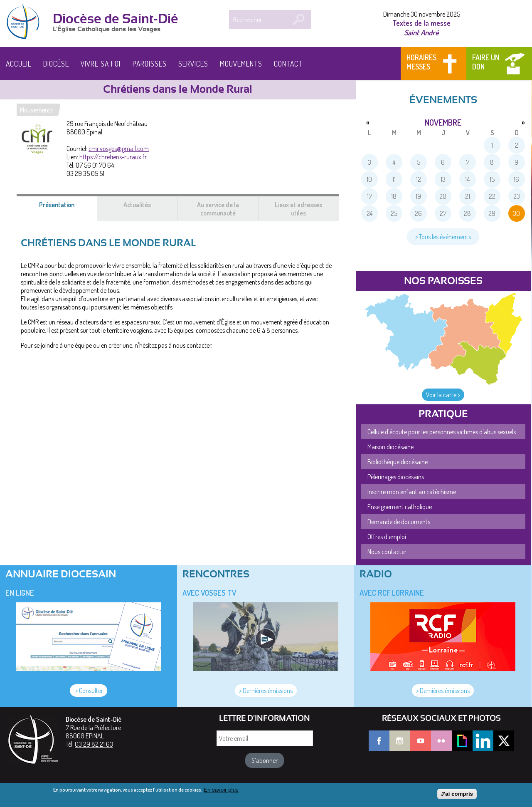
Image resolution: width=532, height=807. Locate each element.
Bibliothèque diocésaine (398, 462)
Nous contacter (387, 552)
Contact (288, 64)
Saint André (421, 32)
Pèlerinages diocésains (396, 477)
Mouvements (241, 64)
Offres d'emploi (387, 537)
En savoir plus (221, 792)
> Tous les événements (443, 237)
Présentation (67, 209)
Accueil (19, 64)
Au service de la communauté (218, 209)
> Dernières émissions (266, 691)
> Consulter (89, 691)
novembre (443, 122)
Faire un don (486, 62)
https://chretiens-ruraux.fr (113, 157)
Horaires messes (421, 62)
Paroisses (150, 64)
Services (193, 64)
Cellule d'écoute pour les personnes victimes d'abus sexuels (442, 432)
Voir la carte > (443, 395)
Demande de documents (399, 522)
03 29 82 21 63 (94, 744)
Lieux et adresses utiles (298, 209)
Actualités (137, 205)
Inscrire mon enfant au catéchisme (412, 492)
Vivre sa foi (101, 64)
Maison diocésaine (390, 447)
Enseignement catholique (400, 507)
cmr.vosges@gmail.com (119, 149)
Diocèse (56, 64)
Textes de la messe (421, 23)
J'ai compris (457, 796)
